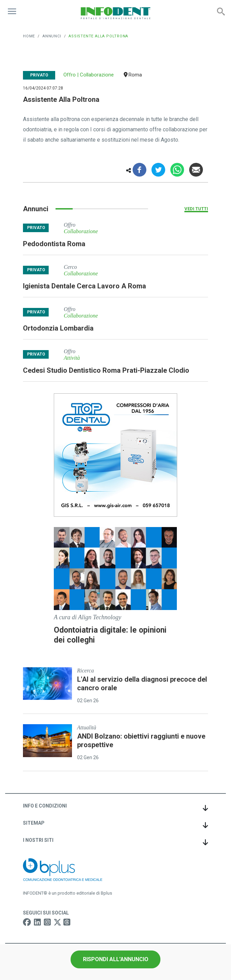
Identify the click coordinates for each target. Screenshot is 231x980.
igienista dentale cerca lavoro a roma (84, 286)
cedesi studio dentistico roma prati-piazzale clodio (106, 370)
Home (29, 36)
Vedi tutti (196, 209)
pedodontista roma (54, 244)
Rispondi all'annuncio (116, 959)
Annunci (52, 36)
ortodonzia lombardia (58, 328)
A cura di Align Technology (88, 617)
